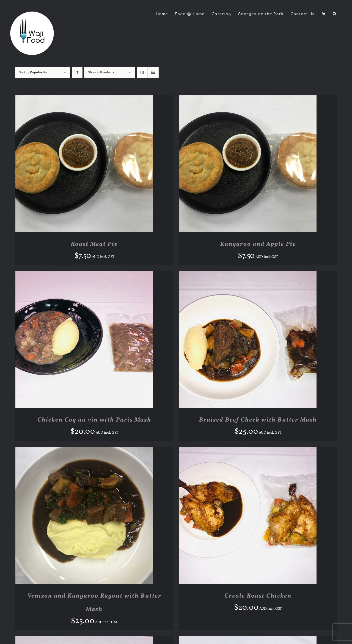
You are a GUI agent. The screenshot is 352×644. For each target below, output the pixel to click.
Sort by (33, 73)
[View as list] (153, 73)
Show (101, 73)
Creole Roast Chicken (258, 596)
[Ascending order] (77, 73)
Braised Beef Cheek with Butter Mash (258, 420)
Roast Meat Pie (94, 244)
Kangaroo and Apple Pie (258, 244)
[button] (335, 14)
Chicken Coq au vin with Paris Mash (94, 420)
